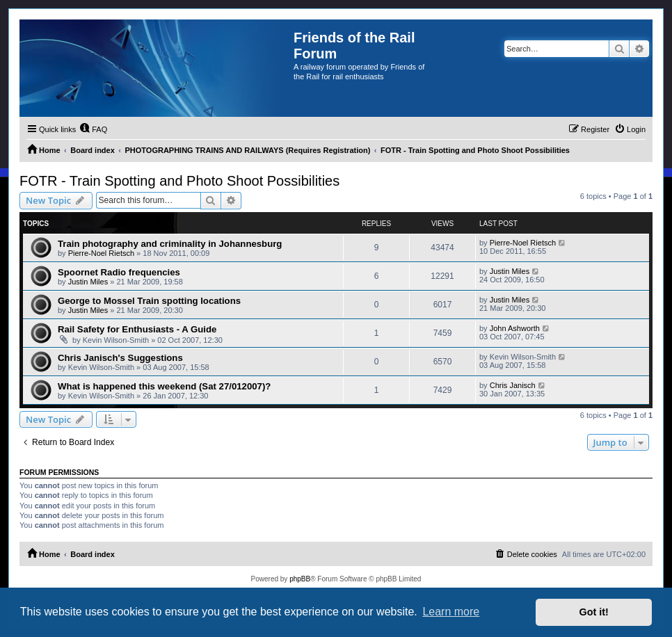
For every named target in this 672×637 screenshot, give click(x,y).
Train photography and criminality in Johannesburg (170, 244)
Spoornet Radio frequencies (119, 272)
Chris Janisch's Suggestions (120, 358)
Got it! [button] (594, 612)
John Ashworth (515, 328)
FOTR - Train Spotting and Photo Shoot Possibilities (179, 181)
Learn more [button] (451, 612)
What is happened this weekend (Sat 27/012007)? (164, 386)
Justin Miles (88, 282)
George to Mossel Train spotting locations (149, 301)
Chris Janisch (513, 385)
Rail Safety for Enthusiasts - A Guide (137, 329)
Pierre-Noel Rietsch (101, 253)
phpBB (300, 579)
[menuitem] (93, 129)
